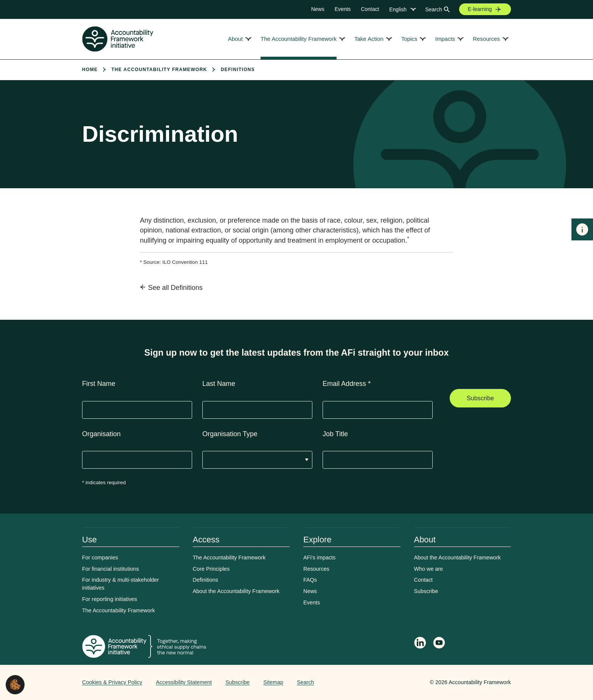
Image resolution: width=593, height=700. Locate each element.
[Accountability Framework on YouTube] (439, 644)
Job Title (335, 434)
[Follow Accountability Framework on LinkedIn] (420, 644)
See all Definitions (175, 288)
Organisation (101, 434)
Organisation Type (230, 434)
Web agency (394, 682)
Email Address (347, 384)
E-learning (480, 9)
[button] (15, 684)
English (398, 9)
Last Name (219, 384)
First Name (99, 384)
